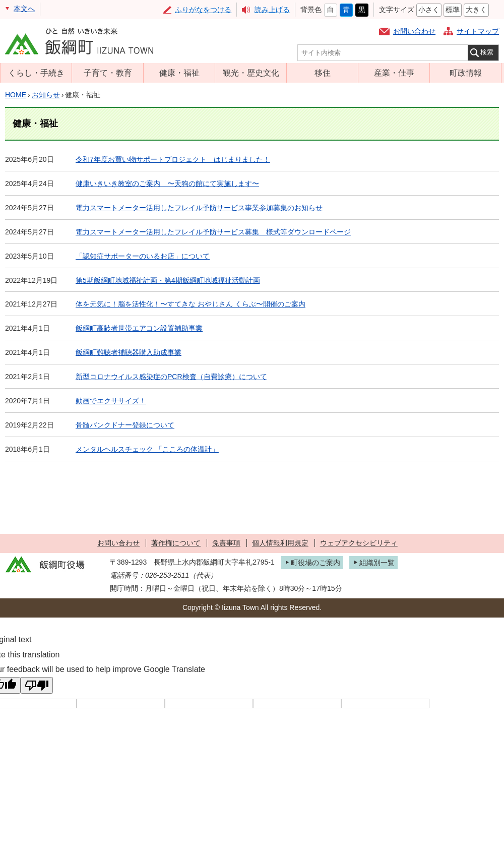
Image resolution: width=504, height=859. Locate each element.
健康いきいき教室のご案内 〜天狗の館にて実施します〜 (167, 183)
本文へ (24, 9)
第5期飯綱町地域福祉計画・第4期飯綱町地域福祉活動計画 (168, 280)
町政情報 (466, 73)
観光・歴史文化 (251, 73)
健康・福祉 (179, 73)
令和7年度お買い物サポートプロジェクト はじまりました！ (173, 159)
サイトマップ (478, 31)
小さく (429, 10)
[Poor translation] (37, 685)
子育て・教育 (108, 73)
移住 (323, 73)
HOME (16, 95)
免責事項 (226, 543)
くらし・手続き (36, 73)
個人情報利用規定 (280, 543)
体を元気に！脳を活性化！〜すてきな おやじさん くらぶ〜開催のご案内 (191, 304)
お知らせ (46, 95)
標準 (453, 10)
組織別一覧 (377, 563)
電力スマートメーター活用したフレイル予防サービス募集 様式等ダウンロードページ (213, 232)
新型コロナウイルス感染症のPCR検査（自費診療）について (171, 377)
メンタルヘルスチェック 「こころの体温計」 (147, 449)
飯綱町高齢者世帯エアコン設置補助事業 (139, 328)
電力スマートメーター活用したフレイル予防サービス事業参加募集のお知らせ (199, 208)
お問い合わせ (414, 31)
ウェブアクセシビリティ (359, 543)
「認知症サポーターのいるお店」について (143, 256)
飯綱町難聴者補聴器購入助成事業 (129, 352)
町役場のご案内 (316, 563)
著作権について (176, 543)
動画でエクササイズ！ (111, 401)
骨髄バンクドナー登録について (125, 425)
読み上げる (272, 10)
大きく (476, 10)
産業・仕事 (394, 73)
